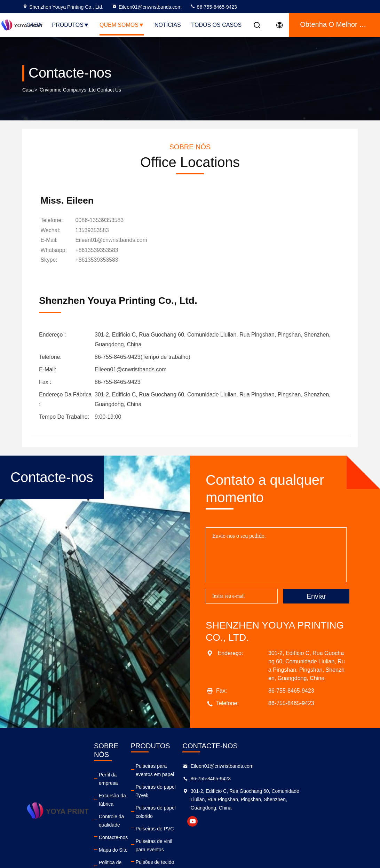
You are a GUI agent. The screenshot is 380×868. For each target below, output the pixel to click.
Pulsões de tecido (183, 838)
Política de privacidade (129, 838)
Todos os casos (217, 25)
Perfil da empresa (124, 775)
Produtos (71, 25)
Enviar (316, 605)
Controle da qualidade (128, 800)
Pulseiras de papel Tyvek (191, 788)
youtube (250, 831)
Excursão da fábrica (126, 788)
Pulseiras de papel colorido (193, 800)
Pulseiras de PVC (183, 813)
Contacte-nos (119, 813)
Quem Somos (122, 25)
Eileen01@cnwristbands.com (147, 7)
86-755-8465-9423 (213, 7)
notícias (168, 25)
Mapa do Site (119, 826)
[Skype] (98, 270)
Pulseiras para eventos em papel (199, 775)
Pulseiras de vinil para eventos (197, 826)
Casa (34, 25)
